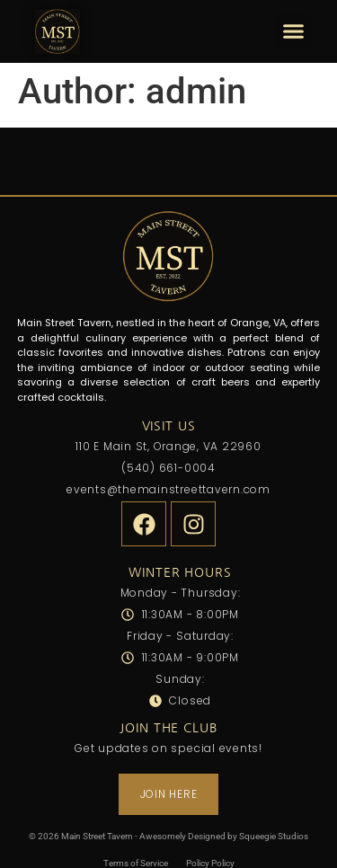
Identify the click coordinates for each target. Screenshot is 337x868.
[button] (294, 31)
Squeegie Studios (274, 836)
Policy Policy (210, 863)
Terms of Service (136, 863)
